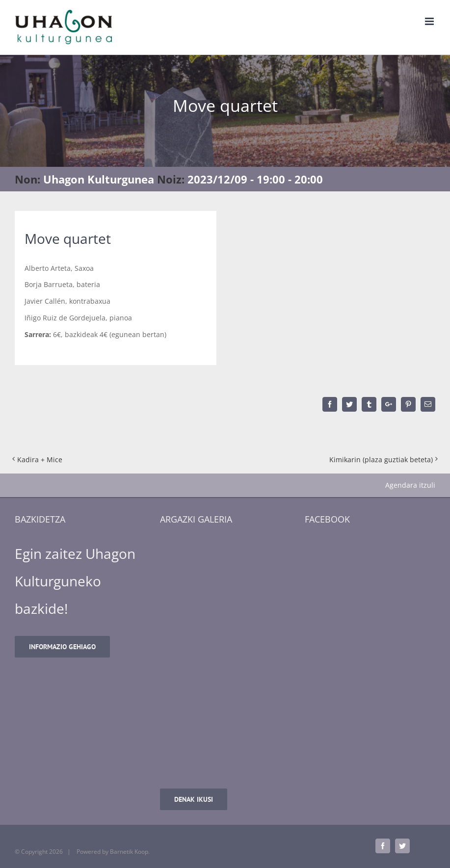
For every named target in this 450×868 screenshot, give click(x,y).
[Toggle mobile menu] (430, 21)
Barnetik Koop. (130, 852)
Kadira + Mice (40, 460)
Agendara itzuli (410, 485)
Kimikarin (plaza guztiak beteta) (381, 460)
